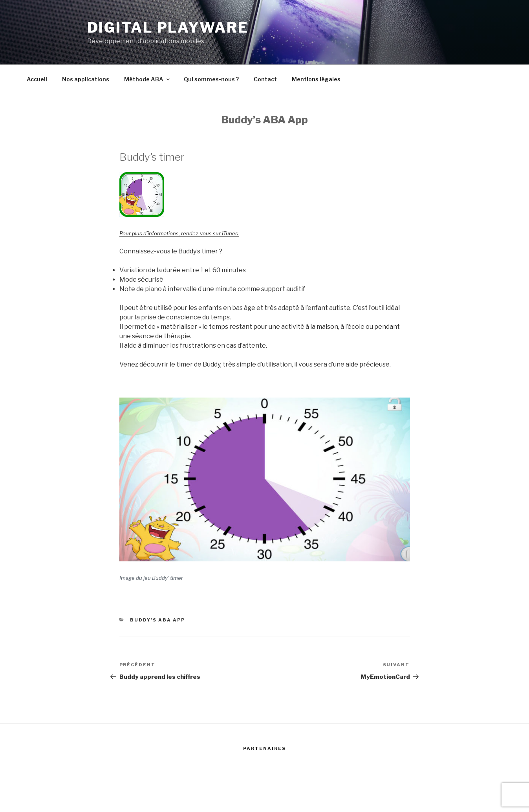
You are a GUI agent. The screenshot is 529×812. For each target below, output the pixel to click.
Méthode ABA (147, 79)
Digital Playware (168, 27)
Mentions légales (316, 79)
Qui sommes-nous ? (211, 79)
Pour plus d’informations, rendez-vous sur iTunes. (179, 233)
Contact (265, 79)
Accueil (37, 79)
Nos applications (86, 79)
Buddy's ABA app (157, 620)
